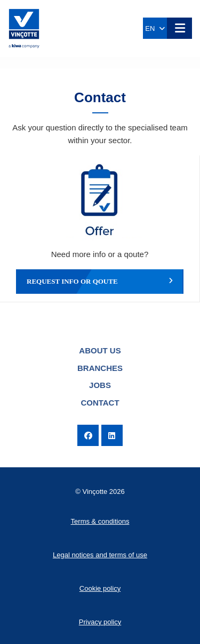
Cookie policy (100, 588)
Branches (100, 368)
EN (155, 28)
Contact (100, 403)
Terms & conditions (100, 521)
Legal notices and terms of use (100, 555)
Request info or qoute (100, 282)
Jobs (100, 385)
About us (100, 350)
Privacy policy (100, 622)
